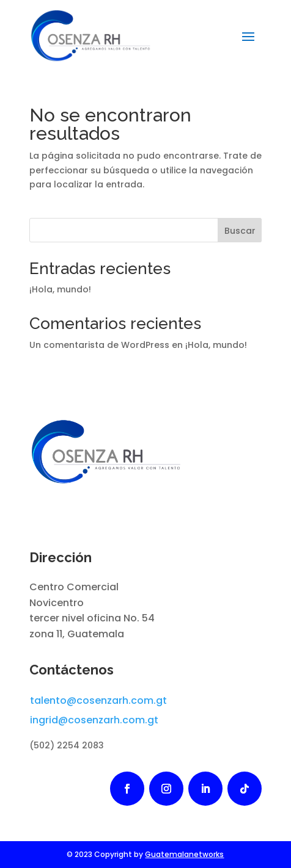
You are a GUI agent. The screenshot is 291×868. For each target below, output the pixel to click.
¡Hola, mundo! (60, 289)
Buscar (240, 231)
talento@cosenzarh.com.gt (98, 700)
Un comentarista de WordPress (99, 345)
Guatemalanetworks (184, 854)
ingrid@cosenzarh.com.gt (94, 720)
